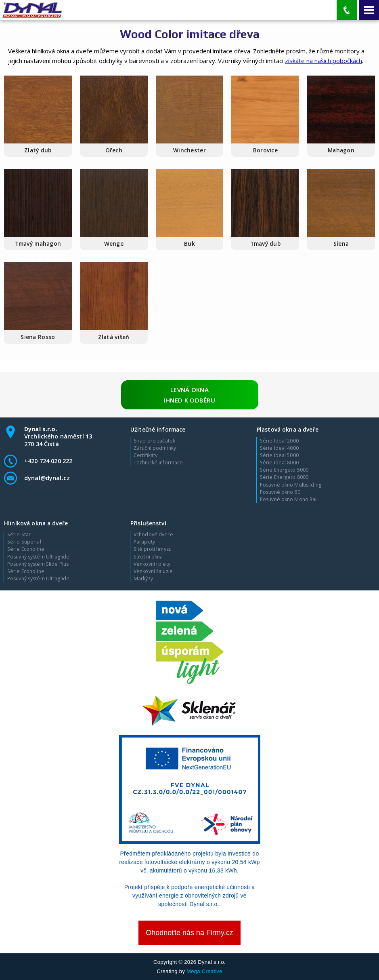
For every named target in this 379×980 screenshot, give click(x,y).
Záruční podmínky (155, 448)
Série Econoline (26, 549)
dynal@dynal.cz (47, 478)
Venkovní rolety (152, 564)
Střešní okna (148, 557)
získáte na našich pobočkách (324, 61)
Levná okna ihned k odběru (189, 395)
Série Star (19, 535)
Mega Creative (204, 971)
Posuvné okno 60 (280, 492)
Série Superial (24, 542)
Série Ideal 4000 (279, 448)
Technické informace (158, 463)
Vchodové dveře (153, 535)
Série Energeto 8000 (284, 477)
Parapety (144, 542)
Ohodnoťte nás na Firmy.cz (189, 933)
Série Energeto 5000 (284, 470)
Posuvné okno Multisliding (291, 485)
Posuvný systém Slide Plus (38, 564)
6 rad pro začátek (154, 441)
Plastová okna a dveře (288, 429)
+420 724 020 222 (48, 461)
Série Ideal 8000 (279, 463)
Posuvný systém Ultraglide (38, 557)
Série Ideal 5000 (279, 455)
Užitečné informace (158, 429)
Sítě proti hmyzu (153, 549)
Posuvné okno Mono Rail (289, 499)
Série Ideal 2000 (279, 441)
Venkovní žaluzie (153, 571)
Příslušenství (148, 523)
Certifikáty (146, 455)
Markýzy (143, 579)
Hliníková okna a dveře (36, 523)
